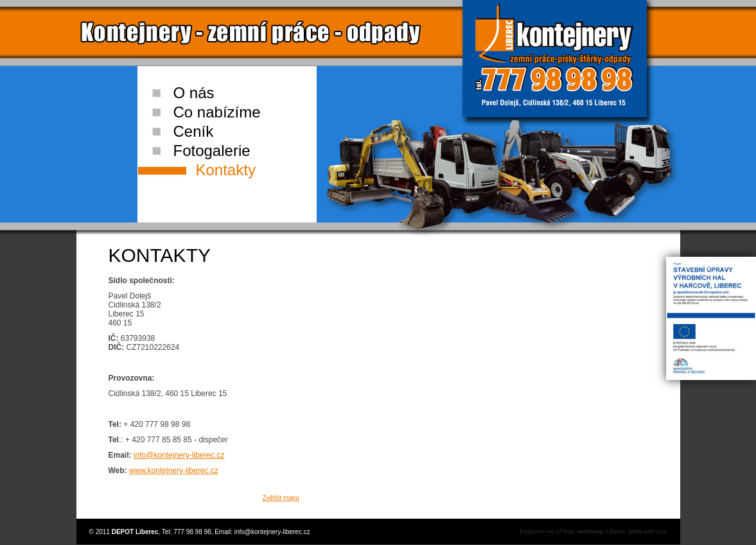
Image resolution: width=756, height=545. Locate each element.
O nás (194, 93)
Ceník (194, 131)
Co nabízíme (217, 112)
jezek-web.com (647, 532)
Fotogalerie (212, 151)
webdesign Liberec (601, 532)
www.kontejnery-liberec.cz (174, 471)
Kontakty (226, 170)
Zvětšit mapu (281, 498)
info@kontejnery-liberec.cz (179, 455)
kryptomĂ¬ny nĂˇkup (547, 532)
